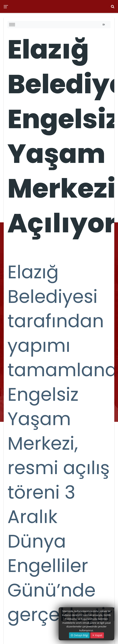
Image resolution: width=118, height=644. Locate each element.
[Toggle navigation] (104, 25)
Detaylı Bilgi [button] (79, 635)
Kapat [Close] (97, 635)
